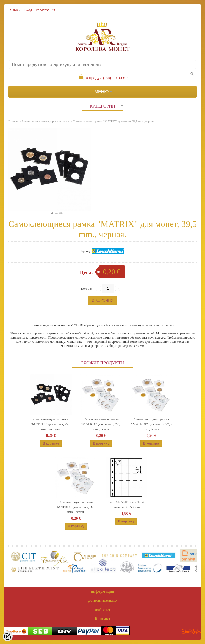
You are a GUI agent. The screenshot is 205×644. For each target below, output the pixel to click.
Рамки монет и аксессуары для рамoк (46, 121)
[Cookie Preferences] (8, 636)
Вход (28, 10)
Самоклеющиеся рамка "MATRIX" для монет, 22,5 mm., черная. (51, 424)
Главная (13, 121)
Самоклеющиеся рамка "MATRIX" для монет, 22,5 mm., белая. (101, 424)
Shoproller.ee (191, 631)
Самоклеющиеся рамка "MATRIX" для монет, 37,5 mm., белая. (76, 507)
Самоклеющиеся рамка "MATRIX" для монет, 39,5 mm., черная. (114, 121)
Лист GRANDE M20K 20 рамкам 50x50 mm (126, 504)
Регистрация (45, 10)
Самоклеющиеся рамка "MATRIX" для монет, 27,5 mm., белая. (151, 424)
